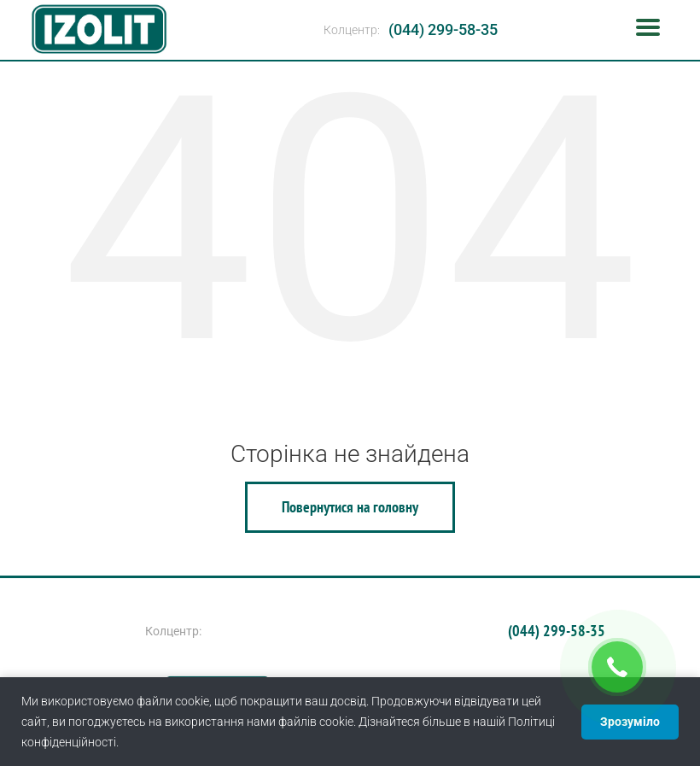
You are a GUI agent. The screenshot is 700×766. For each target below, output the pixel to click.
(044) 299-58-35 (443, 29)
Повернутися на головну (350, 507)
